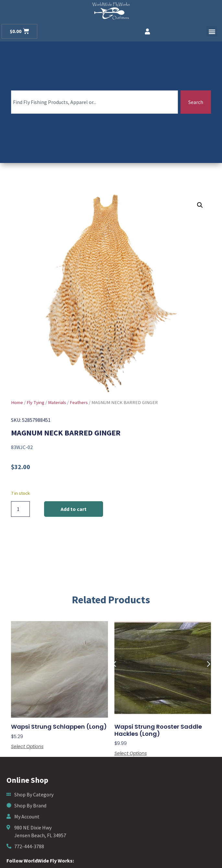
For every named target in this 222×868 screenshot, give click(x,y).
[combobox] (94, 102)
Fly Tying (35, 402)
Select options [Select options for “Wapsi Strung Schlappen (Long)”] (27, 746)
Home (17, 402)
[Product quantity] (20, 509)
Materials (57, 402)
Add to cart (74, 509)
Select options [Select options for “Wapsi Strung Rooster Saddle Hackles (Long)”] (131, 753)
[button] (212, 31)
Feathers (79, 402)
